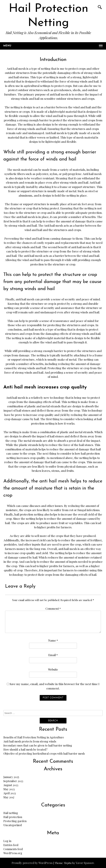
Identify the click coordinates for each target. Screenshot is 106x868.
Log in (7, 841)
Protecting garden (15, 821)
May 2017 (9, 797)
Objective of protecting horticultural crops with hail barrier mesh (44, 754)
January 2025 (11, 777)
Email (53, 655)
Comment (53, 608)
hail (37, 99)
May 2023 (9, 789)
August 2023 (11, 785)
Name (53, 640)
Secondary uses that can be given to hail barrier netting (38, 745)
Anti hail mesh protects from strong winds (30, 741)
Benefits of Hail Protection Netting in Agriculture (34, 737)
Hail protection (13, 817)
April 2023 (10, 793)
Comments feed (13, 849)
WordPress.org (13, 853)
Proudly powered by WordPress (32, 863)
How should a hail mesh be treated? (25, 749)
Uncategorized (13, 825)
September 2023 (13, 781)
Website (53, 669)
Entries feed (11, 845)
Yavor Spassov (85, 863)
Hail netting (11, 813)
